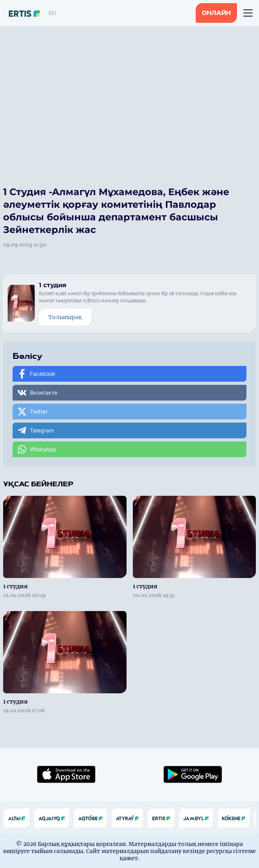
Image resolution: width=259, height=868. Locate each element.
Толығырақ (65, 317)
